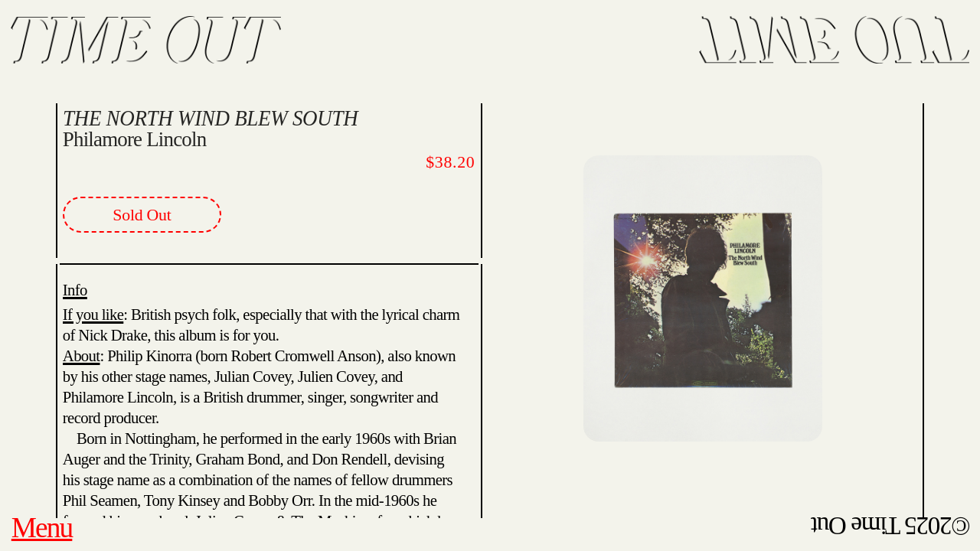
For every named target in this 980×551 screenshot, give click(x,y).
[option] (703, 283)
